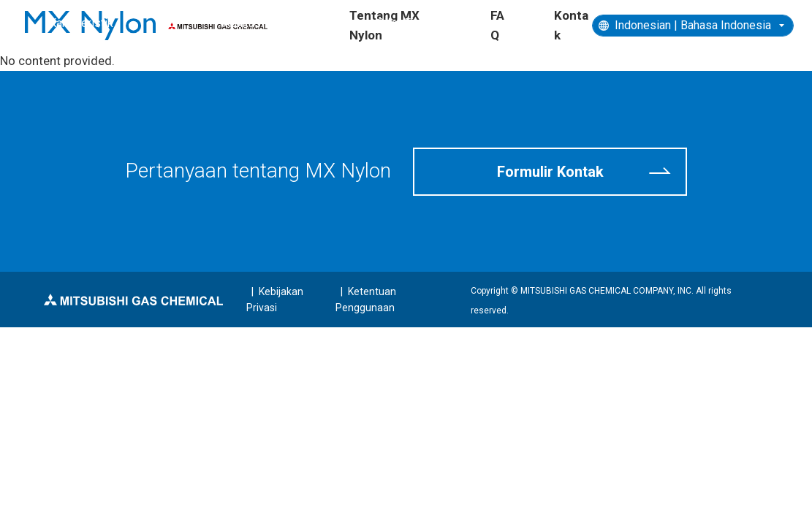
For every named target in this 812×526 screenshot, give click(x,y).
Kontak (571, 25)
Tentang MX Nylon (384, 25)
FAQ (497, 25)
